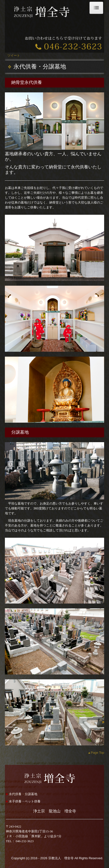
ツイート (14, 55)
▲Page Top (96, 753)
